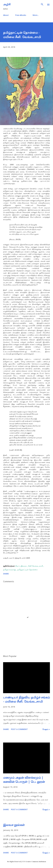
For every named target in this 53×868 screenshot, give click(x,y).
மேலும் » (46, 729)
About (6, 15)
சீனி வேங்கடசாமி (36, 566)
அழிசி (7, 4)
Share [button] (6, 574)
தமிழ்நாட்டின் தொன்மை (27, 570)
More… (36, 15)
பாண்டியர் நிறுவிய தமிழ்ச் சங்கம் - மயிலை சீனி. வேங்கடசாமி (26, 699)
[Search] (42, 5)
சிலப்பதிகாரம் (21, 566)
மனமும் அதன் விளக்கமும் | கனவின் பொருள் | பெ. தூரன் (24, 779)
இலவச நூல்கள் (14, 825)
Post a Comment (19, 729)
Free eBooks (21, 15)
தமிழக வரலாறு (10, 570)
